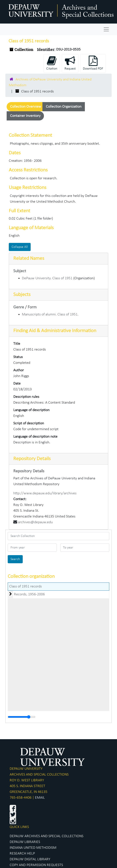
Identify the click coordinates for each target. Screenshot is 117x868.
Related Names (29, 259)
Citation (52, 63)
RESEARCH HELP (22, 854)
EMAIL (40, 798)
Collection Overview (26, 107)
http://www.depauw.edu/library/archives (45, 493)
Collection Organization (64, 107)
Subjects (22, 295)
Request (70, 63)
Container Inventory (25, 116)
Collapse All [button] (20, 247)
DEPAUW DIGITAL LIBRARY (30, 859)
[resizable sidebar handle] (22, 717)
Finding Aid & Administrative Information (55, 331)
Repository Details (32, 459)
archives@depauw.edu (35, 522)
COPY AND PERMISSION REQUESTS (36, 865)
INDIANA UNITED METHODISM (33, 848)
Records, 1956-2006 (29, 594)
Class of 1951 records (25, 586)
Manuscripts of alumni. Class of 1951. (50, 314)
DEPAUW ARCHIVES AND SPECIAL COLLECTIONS (46, 836)
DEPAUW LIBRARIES (25, 842)
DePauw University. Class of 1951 (47, 278)
